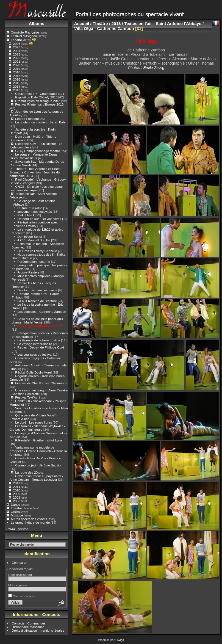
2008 (16, 497)
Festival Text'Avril (27, 397)
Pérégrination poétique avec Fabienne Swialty (35, 224)
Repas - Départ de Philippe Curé (41, 347)
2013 (16, 90)
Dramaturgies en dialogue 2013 (38, 101)
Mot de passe (18, 585)
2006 (16, 501)
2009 (16, 494)
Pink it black (26, 215)
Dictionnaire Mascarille (28, 627)
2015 (16, 83)
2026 (16, 44)
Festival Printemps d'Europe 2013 (39, 104)
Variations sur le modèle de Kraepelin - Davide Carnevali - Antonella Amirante (38, 451)
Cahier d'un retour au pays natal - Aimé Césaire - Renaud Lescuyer (36, 478)
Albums (37, 24)
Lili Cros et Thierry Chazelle (37, 251)
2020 (16, 65)
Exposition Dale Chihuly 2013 (36, 97)
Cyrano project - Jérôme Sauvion (39, 465)
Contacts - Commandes (29, 623)
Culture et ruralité (30, 208)
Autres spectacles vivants (29, 519)
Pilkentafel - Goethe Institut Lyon (38, 440)
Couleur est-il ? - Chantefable (36, 94)
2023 (16, 54)
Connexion (20, 563)
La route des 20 (26, 472)
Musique (17, 515)
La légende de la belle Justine (39, 340)
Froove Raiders (28, 272)
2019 (16, 69)
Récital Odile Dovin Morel (33, 372)
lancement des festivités (35, 212)
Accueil (82, 24)
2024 (16, 51)
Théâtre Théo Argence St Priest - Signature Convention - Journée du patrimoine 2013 (36, 172)
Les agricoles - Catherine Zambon (42, 312)
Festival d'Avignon (24, 36)
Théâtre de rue (21, 508)
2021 (16, 61)
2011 (16, 487)
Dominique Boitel (30, 237)
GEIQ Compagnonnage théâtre (38, 151)
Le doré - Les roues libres (33, 422)
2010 (16, 490)
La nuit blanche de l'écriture (37, 301)
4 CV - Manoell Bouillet (34, 240)
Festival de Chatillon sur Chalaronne (41, 383)
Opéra (15, 512)
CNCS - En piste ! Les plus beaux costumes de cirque (37, 188)
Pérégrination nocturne (34, 262)
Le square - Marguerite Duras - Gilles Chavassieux (34, 156)
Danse (15, 505)
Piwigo (120, 640)
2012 (16, 483)
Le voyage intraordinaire (35, 344)
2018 (16, 72)
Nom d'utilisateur (20, 575)
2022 (16, 58)
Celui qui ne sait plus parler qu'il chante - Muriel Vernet (37, 320)
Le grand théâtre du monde (30, 522)
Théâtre (16, 40)
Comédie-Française (25, 32)
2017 (16, 76)
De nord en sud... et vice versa (39, 219)
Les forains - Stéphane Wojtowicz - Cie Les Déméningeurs (37, 428)
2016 (16, 79)
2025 (16, 47)
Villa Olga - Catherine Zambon (40, 326)
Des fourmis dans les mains (37, 290)
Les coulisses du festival (35, 354)
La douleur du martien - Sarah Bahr (40, 122)
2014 (16, 86)
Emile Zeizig (154, 68)
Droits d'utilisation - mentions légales (38, 630)
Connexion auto (22, 596)
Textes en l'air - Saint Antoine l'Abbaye (163, 24)
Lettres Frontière (27, 119)
